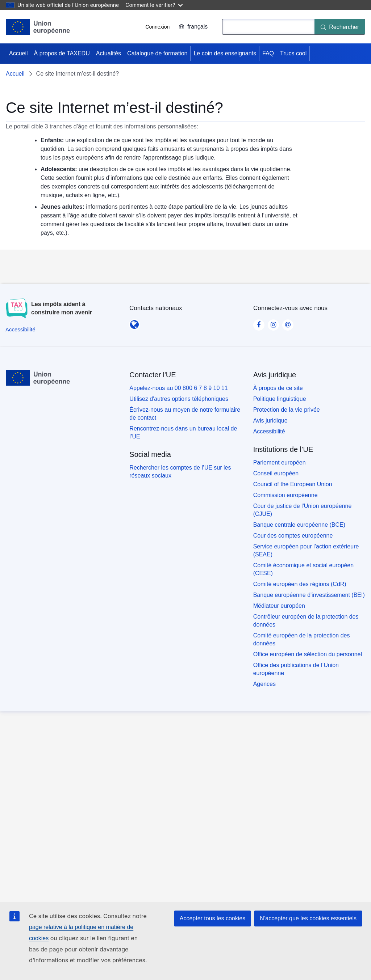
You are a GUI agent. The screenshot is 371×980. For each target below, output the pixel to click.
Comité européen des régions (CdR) (300, 584)
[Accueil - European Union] (38, 27)
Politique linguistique (280, 399)
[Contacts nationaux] (134, 322)
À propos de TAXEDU (62, 53)
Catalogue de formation (157, 53)
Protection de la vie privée (287, 410)
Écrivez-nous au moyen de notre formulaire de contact (185, 414)
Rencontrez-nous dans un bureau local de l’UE (183, 432)
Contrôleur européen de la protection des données (306, 621)
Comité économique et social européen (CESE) (304, 569)
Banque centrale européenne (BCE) (299, 525)
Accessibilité (269, 431)
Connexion (157, 27)
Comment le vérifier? (154, 5)
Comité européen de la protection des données (302, 639)
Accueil (18, 53)
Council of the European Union (293, 484)
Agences (264, 684)
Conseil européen (276, 473)
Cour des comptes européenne (293, 536)
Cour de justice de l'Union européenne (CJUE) (303, 510)
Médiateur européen (279, 606)
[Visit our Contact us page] (288, 323)
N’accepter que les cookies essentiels (308, 918)
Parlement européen (280, 463)
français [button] (193, 27)
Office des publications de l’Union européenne (296, 669)
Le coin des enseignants (225, 53)
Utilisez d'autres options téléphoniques (179, 399)
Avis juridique (270, 421)
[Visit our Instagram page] (273, 323)
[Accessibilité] (20, 329)
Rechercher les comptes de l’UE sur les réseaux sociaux (180, 472)
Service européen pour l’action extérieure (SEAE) (306, 550)
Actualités (109, 53)
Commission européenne (285, 495)
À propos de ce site (278, 388)
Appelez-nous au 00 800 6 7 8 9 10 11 (178, 388)
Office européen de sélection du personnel (308, 654)
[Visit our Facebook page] (259, 323)
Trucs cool (293, 53)
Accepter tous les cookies (212, 918)
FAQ (268, 53)
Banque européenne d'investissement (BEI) (309, 595)
